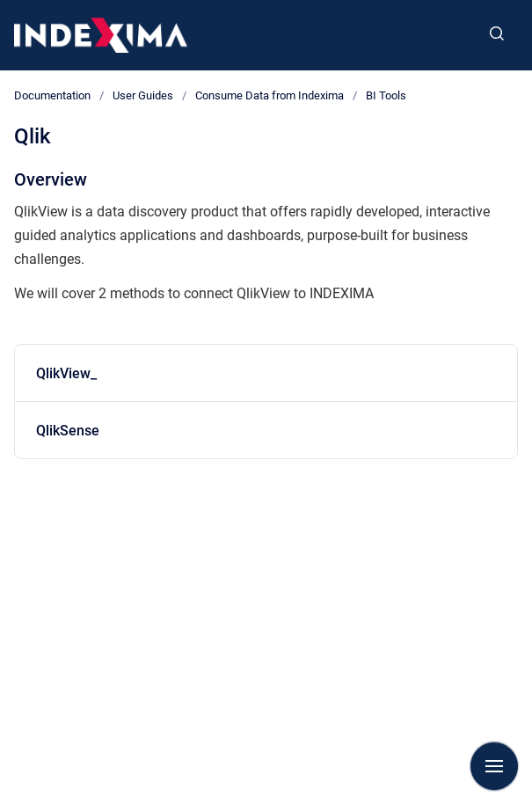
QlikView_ (66, 373)
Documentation (52, 95)
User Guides (143, 95)
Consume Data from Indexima (270, 95)
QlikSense (68, 431)
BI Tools (386, 95)
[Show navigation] (494, 766)
